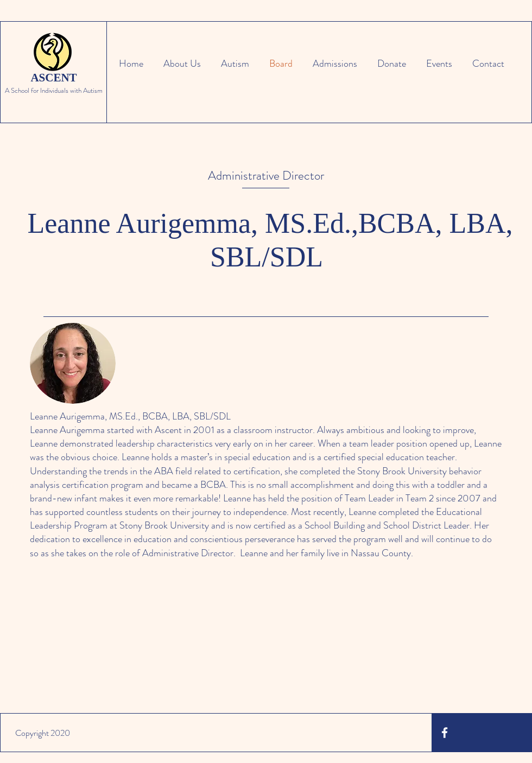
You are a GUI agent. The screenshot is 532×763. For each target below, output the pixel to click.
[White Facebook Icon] (445, 733)
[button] (233, 63)
